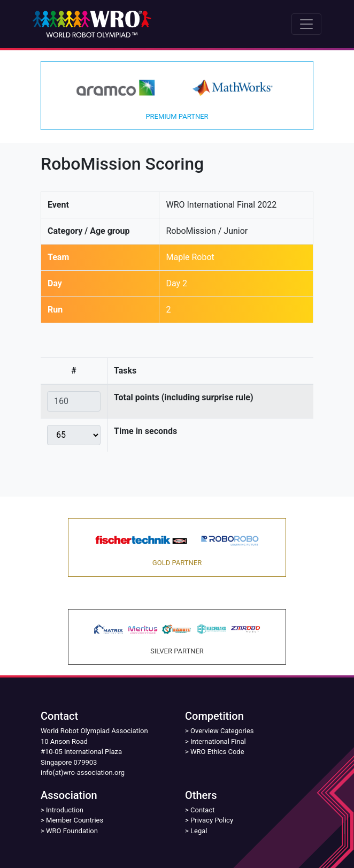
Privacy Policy (212, 820)
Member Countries (75, 820)
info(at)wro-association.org (83, 772)
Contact (202, 810)
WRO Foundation (72, 831)
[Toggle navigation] (306, 24)
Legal (199, 831)
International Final (218, 741)
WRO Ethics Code (217, 752)
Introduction (65, 810)
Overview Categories (222, 731)
